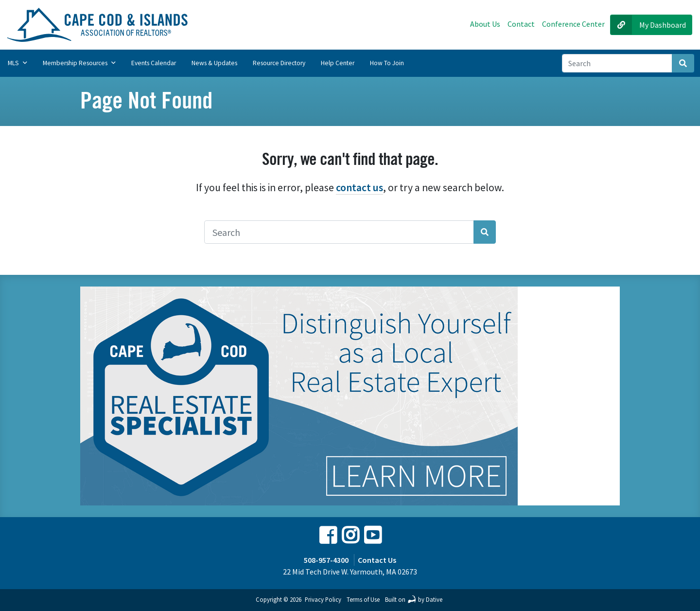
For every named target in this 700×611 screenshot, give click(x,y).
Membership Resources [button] (79, 63)
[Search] (617, 63)
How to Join (387, 63)
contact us (359, 188)
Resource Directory (279, 63)
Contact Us (377, 560)
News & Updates (214, 63)
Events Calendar (154, 63)
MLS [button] (17, 63)
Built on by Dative (414, 599)
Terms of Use (363, 599)
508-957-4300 (326, 560)
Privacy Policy (323, 599)
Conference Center (573, 24)
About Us (485, 24)
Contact (521, 24)
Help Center (338, 63)
